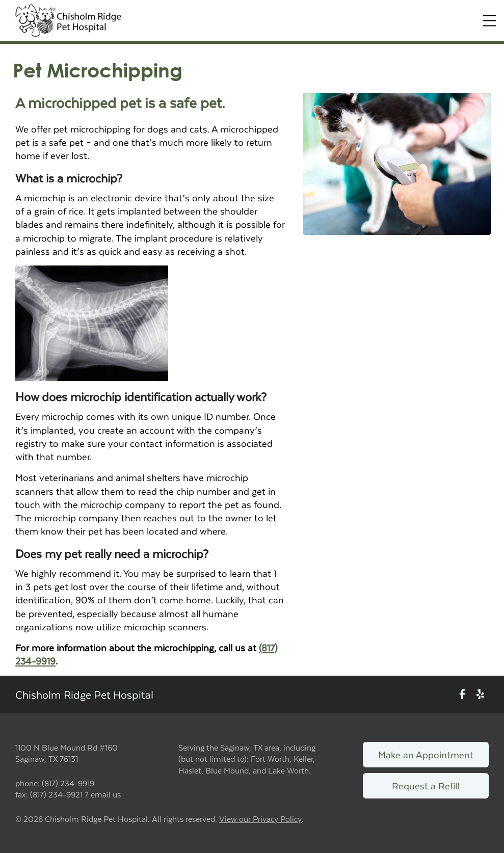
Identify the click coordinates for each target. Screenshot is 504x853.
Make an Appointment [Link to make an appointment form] (426, 754)
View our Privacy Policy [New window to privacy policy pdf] (260, 819)
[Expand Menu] (489, 21)
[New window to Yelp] (480, 694)
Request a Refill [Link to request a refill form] (426, 785)
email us (106, 794)
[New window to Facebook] (462, 694)
